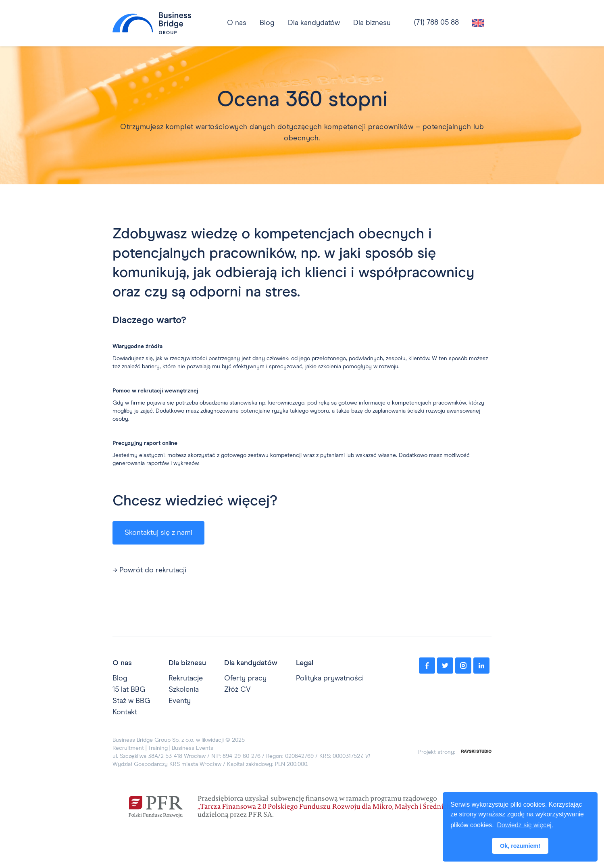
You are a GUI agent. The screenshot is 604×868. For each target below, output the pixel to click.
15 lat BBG (129, 690)
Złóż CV (237, 690)
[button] (314, 23)
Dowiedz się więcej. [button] (525, 825)
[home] (152, 23)
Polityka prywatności (330, 678)
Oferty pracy (245, 678)
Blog (120, 678)
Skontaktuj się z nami (158, 533)
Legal (305, 663)
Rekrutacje (186, 678)
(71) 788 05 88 (436, 23)
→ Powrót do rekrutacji (149, 570)
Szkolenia (184, 690)
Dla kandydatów (314, 23)
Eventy (180, 701)
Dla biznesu (372, 23)
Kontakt (125, 712)
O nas (122, 663)
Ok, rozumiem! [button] (520, 846)
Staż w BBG (131, 701)
